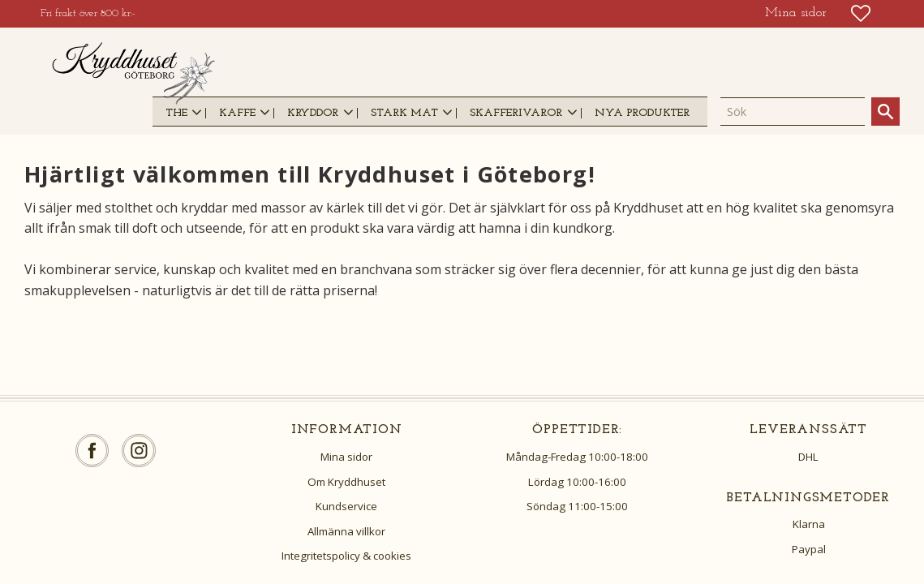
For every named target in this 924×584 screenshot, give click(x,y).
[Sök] (885, 112)
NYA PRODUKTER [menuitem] (642, 113)
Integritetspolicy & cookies (346, 556)
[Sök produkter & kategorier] (793, 112)
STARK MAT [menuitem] (404, 113)
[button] (861, 13)
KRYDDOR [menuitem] (313, 113)
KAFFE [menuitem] (237, 113)
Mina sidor (346, 457)
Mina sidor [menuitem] (796, 13)
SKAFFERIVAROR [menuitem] (516, 113)
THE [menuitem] (176, 113)
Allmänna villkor (346, 531)
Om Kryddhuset (346, 482)
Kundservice (346, 506)
